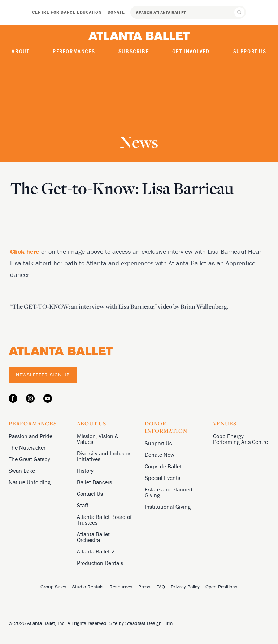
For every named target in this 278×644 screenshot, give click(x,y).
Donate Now (160, 455)
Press (144, 587)
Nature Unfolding (30, 482)
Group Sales (53, 587)
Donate (116, 12)
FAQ (161, 587)
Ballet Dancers (94, 482)
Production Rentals (100, 563)
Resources (121, 587)
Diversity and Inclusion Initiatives (104, 456)
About (20, 51)
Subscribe (134, 51)
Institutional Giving (168, 507)
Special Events (162, 478)
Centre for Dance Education (67, 12)
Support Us (250, 51)
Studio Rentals (88, 587)
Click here (25, 252)
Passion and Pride (31, 436)
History (85, 471)
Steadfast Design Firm (149, 623)
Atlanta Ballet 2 (96, 551)
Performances (74, 51)
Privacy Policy (185, 587)
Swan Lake (22, 471)
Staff (83, 505)
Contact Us (90, 494)
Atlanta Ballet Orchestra (93, 537)
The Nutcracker (27, 447)
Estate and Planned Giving (169, 492)
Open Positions (221, 587)
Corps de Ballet (163, 466)
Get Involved (191, 51)
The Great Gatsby (29, 459)
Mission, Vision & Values (98, 439)
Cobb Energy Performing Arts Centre (240, 439)
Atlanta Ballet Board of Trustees (104, 520)
